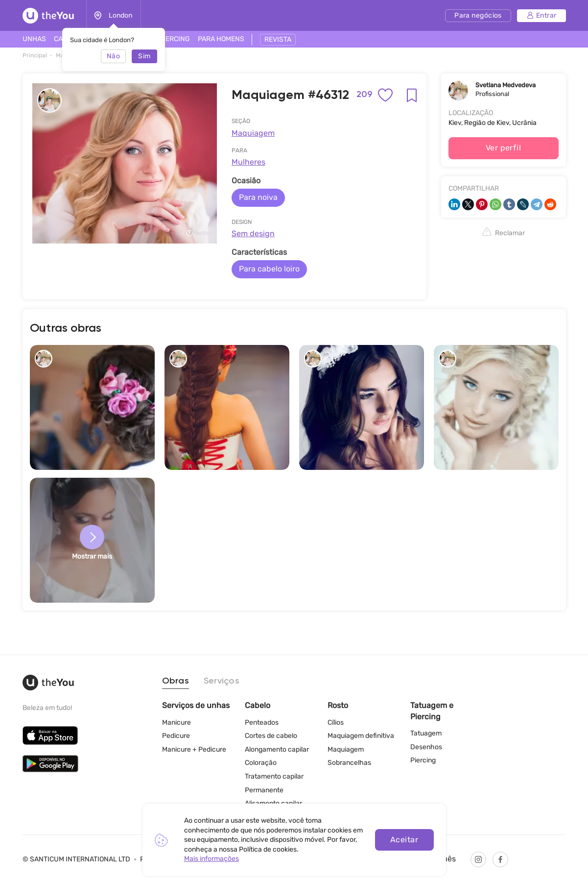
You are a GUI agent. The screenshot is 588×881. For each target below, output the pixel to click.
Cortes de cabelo (271, 736)
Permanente (264, 790)
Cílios (336, 722)
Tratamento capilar (274, 776)
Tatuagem (426, 733)
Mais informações (212, 859)
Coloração (261, 763)
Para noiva (258, 197)
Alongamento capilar (277, 749)
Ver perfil (504, 148)
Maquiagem (253, 133)
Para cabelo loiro (269, 269)
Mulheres (248, 162)
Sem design (253, 233)
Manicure (176, 722)
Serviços (222, 681)
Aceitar (404, 840)
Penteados (262, 722)
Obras (176, 681)
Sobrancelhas (349, 763)
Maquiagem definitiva (361, 736)
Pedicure (176, 736)
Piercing (423, 760)
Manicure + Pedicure (194, 749)
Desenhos (426, 747)
